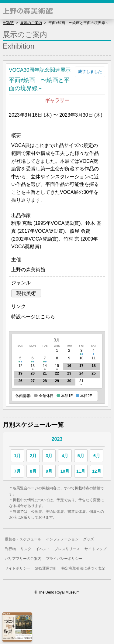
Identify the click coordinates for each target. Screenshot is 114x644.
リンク (26, 549)
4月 (65, 456)
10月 (65, 471)
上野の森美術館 (28, 11)
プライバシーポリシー (64, 559)
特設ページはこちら (33, 317)
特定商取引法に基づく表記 (83, 568)
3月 (57, 340)
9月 (49, 471)
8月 (33, 471)
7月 (17, 471)
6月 (97, 456)
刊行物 (10, 549)
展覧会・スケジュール (23, 539)
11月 (81, 471)
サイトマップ (95, 549)
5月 (81, 456)
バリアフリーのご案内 (23, 559)
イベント (43, 549)
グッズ (88, 539)
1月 (17, 456)
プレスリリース (67, 549)
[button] (106, 11)
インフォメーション (62, 539)
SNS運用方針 (46, 568)
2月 (33, 456)
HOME (8, 23)
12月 (97, 471)
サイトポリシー (18, 568)
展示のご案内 (31, 23)
